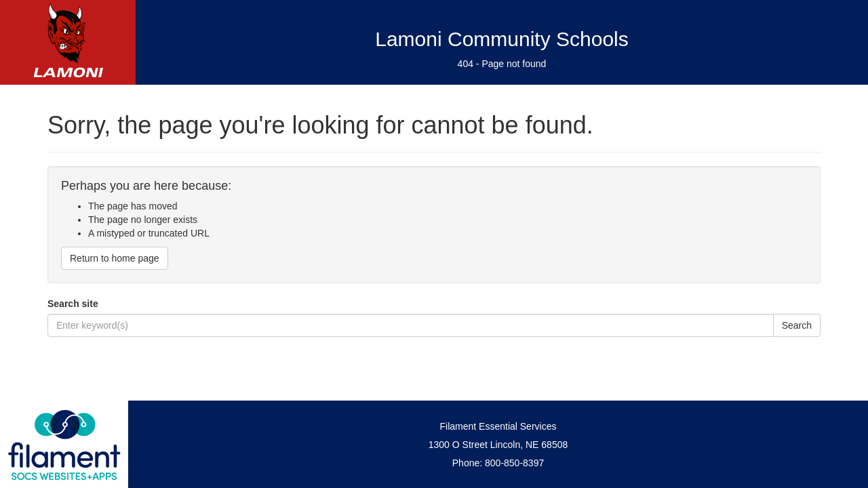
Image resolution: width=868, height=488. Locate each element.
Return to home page (115, 258)
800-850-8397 (514, 463)
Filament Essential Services (498, 426)
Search (797, 325)
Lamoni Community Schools (502, 39)
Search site (73, 304)
